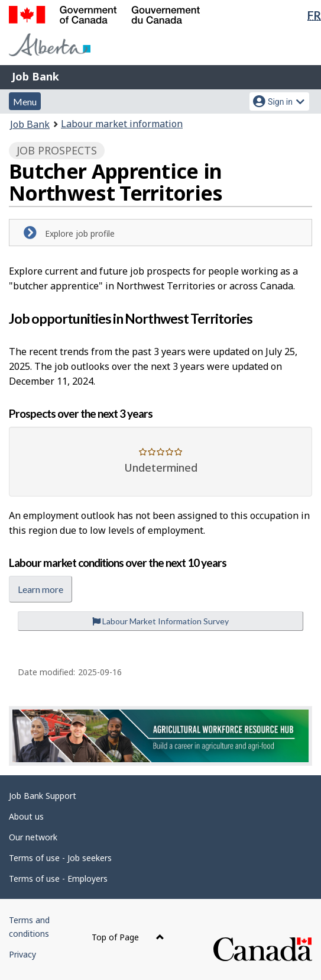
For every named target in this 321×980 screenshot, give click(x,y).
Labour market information (122, 124)
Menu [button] (25, 101)
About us (26, 816)
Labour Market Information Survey (160, 621)
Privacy (22, 954)
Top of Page (128, 937)
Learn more (40, 589)
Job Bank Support (43, 796)
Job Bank (35, 76)
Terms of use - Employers (58, 879)
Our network (33, 837)
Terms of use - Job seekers (60, 858)
